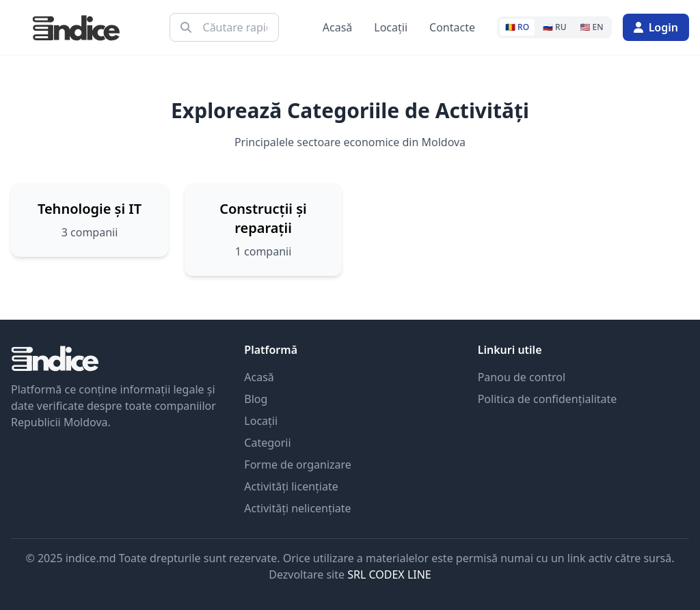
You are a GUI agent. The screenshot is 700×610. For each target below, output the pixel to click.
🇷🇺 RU (555, 27)
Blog (256, 399)
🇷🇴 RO (517, 27)
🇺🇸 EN (592, 27)
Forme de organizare (298, 465)
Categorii (267, 443)
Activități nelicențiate (297, 508)
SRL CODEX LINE (389, 574)
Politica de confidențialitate (548, 399)
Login (656, 27)
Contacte (452, 27)
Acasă (338, 27)
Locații (391, 27)
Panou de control (522, 377)
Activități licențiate (291, 486)
